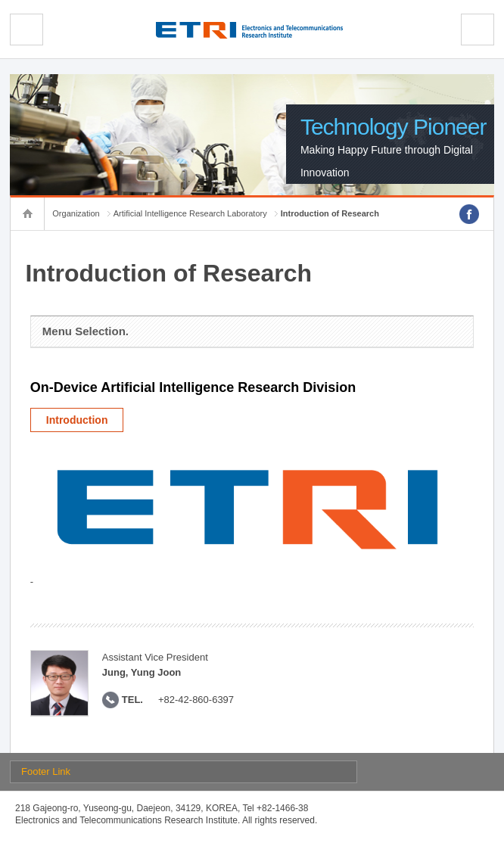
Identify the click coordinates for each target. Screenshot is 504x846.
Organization (76, 213)
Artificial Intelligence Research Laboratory (190, 213)
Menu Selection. (86, 331)
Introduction (77, 420)
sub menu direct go (0, 0)
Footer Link (46, 771)
